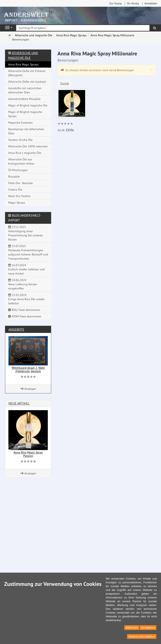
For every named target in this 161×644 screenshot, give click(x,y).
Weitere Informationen (142, 637)
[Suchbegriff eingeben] (83, 28)
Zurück (65, 83)
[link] (65, 124)
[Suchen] (155, 28)
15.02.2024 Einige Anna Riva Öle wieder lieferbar (26, 299)
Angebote (16, 329)
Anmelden (151, 3)
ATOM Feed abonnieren (25, 316)
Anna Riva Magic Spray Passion (28, 454)
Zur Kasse (116, 3)
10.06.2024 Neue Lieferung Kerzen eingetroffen (23, 284)
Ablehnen (132, 628)
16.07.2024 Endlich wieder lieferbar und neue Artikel (26, 269)
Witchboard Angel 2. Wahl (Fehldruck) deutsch (28, 370)
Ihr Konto (133, 3)
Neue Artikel (19, 403)
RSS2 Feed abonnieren (24, 310)
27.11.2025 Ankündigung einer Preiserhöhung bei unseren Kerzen (26, 233)
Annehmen (148, 628)
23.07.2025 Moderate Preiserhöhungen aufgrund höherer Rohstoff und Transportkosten (28, 252)
